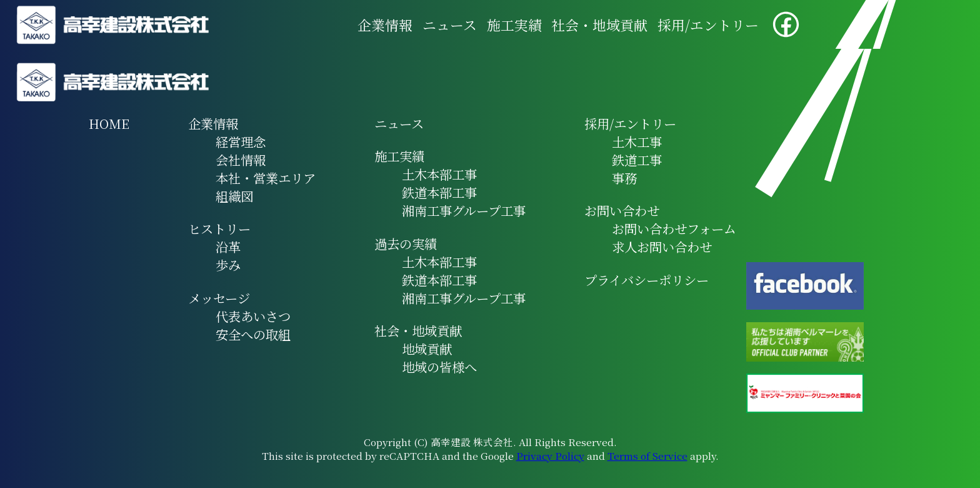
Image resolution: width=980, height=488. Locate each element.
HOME (109, 124)
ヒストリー (219, 229)
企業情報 (385, 25)
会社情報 (241, 160)
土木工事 (637, 142)
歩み (228, 265)
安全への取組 (253, 334)
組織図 (234, 196)
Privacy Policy (550, 455)
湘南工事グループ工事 (464, 211)
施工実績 (514, 25)
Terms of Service (647, 455)
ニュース (450, 25)
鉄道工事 (637, 160)
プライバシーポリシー (647, 280)
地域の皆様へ (439, 367)
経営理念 (241, 142)
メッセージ (219, 298)
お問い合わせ (622, 211)
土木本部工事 (439, 174)
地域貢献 (427, 349)
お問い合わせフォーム (674, 229)
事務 (624, 178)
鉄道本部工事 (439, 192)
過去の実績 (406, 244)
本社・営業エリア (266, 178)
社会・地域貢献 (599, 25)
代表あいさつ (253, 316)
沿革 (228, 247)
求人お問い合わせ (662, 247)
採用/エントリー (708, 25)
